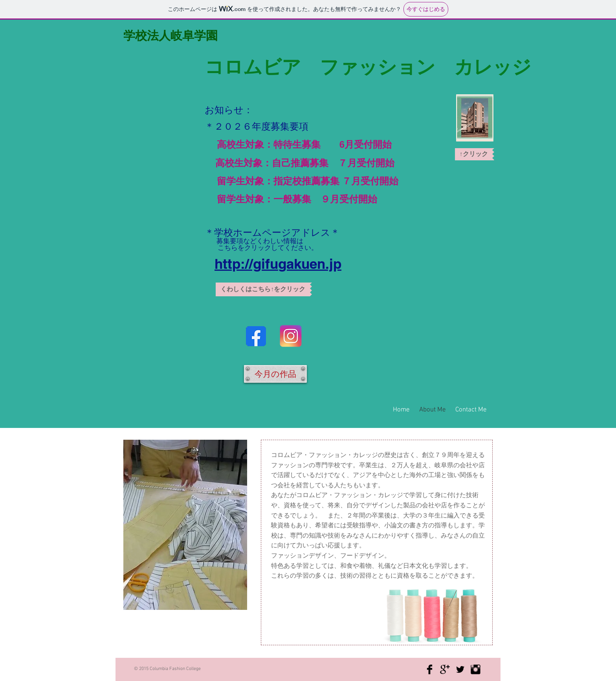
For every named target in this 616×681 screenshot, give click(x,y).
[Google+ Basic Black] (445, 669)
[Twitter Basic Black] (460, 669)
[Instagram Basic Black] (476, 669)
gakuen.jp (310, 264)
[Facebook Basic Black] (430, 669)
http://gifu (246, 264)
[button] (264, 289)
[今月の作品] (275, 374)
